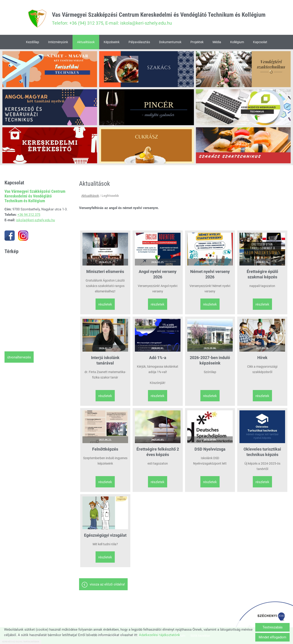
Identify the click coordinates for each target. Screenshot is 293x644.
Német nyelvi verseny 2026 (210, 274)
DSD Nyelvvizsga (210, 449)
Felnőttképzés (105, 449)
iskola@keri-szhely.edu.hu (35, 220)
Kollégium (237, 42)
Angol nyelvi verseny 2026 (158, 274)
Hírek (262, 358)
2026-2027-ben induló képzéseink (210, 360)
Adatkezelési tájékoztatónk (159, 635)
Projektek (197, 42)
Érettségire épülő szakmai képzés (262, 274)
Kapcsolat (260, 42)
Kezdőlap (33, 42)
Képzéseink (112, 42)
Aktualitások (86, 42)
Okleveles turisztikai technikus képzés (262, 452)
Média (217, 42)
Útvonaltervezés (19, 357)
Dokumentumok (170, 42)
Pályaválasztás (139, 42)
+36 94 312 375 (29, 215)
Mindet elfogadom (272, 637)
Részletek (105, 304)
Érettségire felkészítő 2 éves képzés (158, 452)
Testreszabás (273, 627)
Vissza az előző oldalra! (107, 584)
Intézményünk (58, 42)
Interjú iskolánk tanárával (105, 360)
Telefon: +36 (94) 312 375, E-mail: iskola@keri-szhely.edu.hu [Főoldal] (159, 19)
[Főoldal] (37, 19)
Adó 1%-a (158, 358)
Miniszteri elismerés (105, 271)
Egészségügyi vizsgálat (105, 535)
